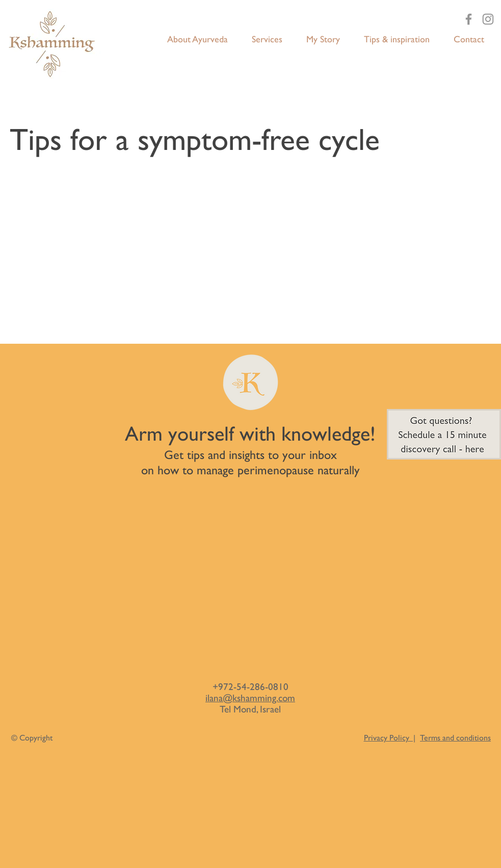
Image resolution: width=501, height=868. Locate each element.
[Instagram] (488, 19)
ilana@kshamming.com (250, 698)
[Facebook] (469, 19)
